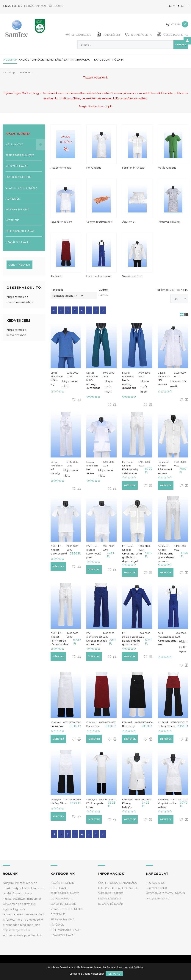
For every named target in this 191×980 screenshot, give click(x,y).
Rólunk (118, 60)
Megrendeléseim (109, 899)
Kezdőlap (9, 72)
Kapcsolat (102, 60)
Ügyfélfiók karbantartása (118, 883)
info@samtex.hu (158, 899)
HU (169, 6)
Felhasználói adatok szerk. (118, 888)
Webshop (10, 60)
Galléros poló (59, 554)
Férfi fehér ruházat (20, 155)
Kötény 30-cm (166, 726)
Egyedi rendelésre (18, 177)
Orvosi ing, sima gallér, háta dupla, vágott (132, 557)
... (89, 310)
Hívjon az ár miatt (70, 384)
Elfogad (114, 974)
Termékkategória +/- (65, 296)
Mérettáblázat (57, 60)
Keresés (181, 45)
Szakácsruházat (18, 242)
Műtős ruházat (17, 166)
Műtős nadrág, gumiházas (93, 384)
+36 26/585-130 (156, 883)
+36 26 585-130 (12, 6)
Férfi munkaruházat (20, 231)
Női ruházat (14, 144)
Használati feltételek (133, 967)
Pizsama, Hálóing (18, 209)
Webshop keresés (111, 893)
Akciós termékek (31, 60)
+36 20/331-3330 (156, 888)
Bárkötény (57, 726)
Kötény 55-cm (59, 803)
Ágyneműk (13, 199)
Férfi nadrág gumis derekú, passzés (167, 557)
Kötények (12, 220)
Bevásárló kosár (111, 904)
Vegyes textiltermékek (21, 188)
